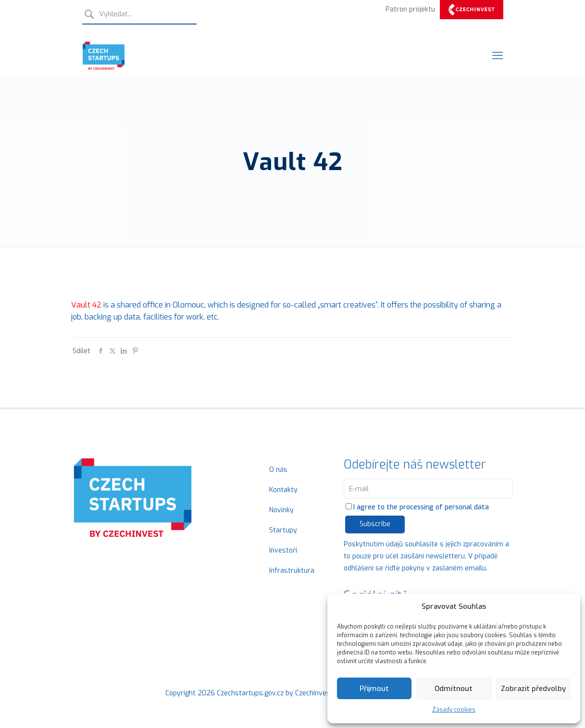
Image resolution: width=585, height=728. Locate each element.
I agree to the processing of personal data (417, 507)
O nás (278, 470)
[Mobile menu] (498, 56)
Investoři (283, 550)
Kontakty (283, 490)
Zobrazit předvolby (533, 689)
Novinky (281, 510)
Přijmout (374, 689)
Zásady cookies (454, 710)
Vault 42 (86, 305)
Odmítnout (454, 689)
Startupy (283, 530)
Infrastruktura (292, 571)
